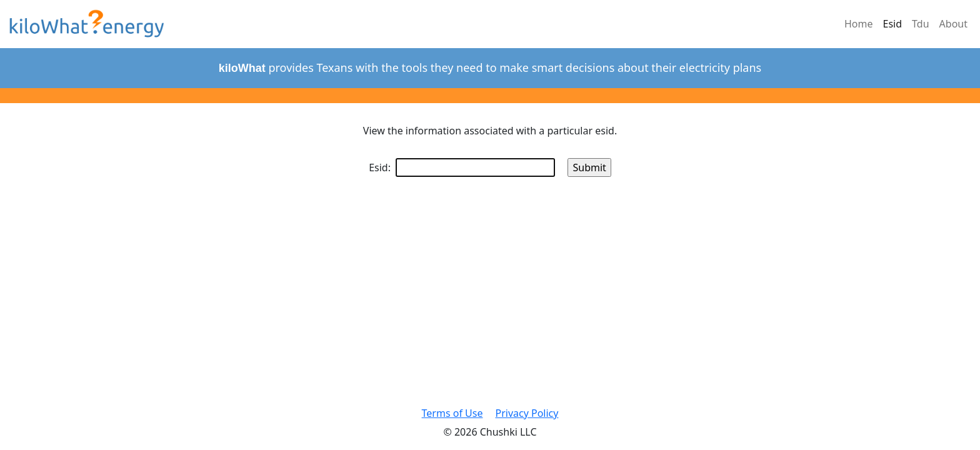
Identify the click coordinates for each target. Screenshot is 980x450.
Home (859, 24)
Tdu (921, 24)
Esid (893, 24)
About (953, 24)
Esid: (462, 167)
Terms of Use (452, 413)
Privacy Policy (527, 413)
